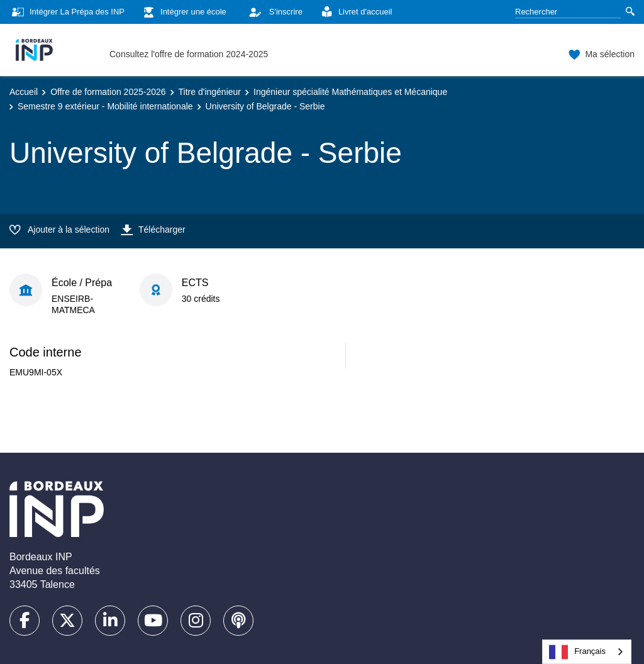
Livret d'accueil (355, 12)
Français (577, 652)
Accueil (24, 92)
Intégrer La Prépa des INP (67, 12)
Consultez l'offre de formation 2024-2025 (189, 54)
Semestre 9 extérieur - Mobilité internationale (105, 106)
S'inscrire (272, 12)
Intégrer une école (183, 12)
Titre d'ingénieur (210, 92)
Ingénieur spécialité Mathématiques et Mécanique (350, 92)
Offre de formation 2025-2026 (108, 92)
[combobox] (587, 652)
